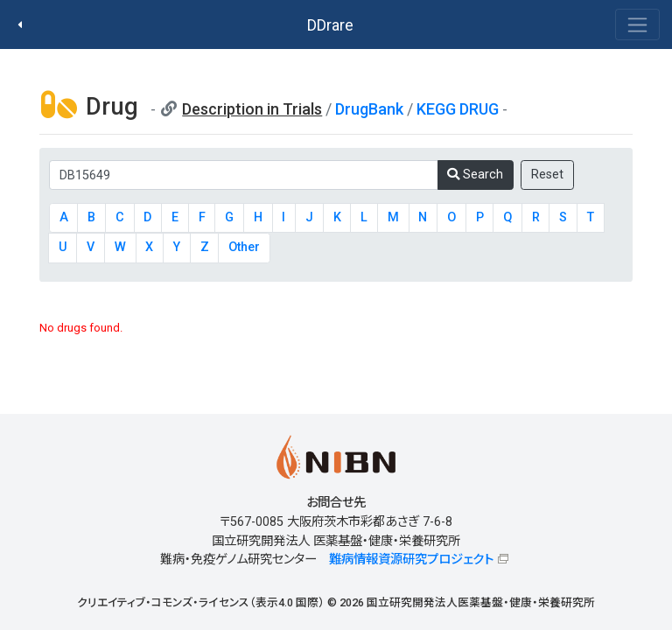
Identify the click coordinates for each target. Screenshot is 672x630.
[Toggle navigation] (637, 24)
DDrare (330, 25)
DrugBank (369, 109)
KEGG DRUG (458, 109)
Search (475, 175)
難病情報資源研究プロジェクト (411, 560)
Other (244, 247)
